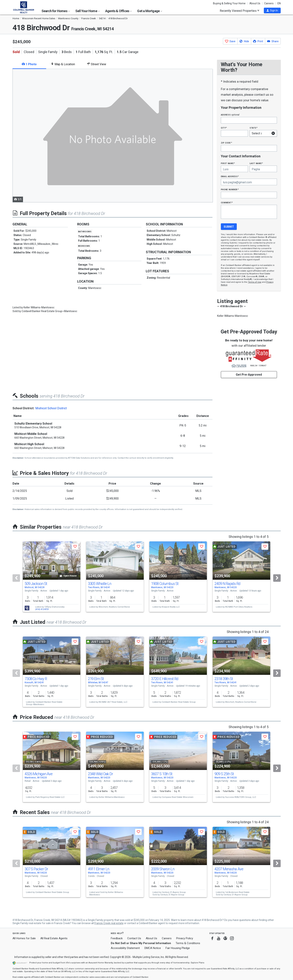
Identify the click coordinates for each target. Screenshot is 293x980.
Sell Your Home (88, 11)
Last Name (256, 163)
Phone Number (230, 189)
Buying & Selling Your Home (229, 3)
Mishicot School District (51, 408)
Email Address (230, 176)
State (254, 128)
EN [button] (279, 3)
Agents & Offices (118, 11)
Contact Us (134, 938)
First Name (228, 163)
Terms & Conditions (188, 943)
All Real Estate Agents (54, 938)
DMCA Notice (153, 948)
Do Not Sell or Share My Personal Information (141, 943)
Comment (227, 202)
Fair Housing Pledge (178, 948)
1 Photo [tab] (29, 64)
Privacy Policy (185, 938)
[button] (272, 10)
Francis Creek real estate (109, 923)
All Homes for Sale (24, 938)
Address (230, 115)
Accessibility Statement (125, 948)
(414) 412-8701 (42, 609)
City (224, 128)
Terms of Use (255, 282)
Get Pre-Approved (249, 375)
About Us (255, 3)
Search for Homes (56, 11)
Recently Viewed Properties (239, 11)
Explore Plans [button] (198, 963)
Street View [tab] (97, 64)
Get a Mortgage (150, 11)
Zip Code (226, 143)
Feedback (117, 938)
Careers (269, 3)
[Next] (277, 578)
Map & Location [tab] (63, 64)
